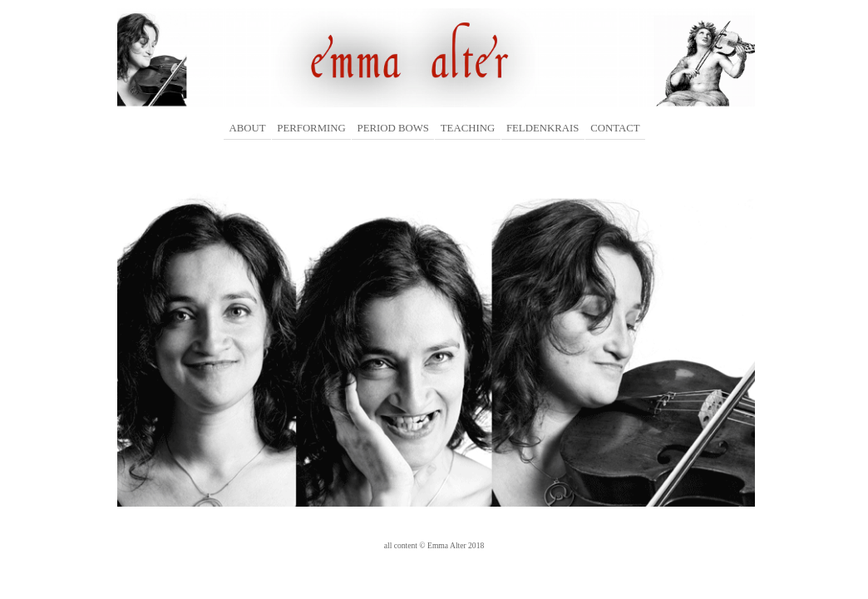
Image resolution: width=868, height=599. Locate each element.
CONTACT (615, 128)
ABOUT (247, 128)
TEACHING (468, 128)
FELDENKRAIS (542, 128)
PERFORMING (311, 128)
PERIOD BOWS (393, 128)
